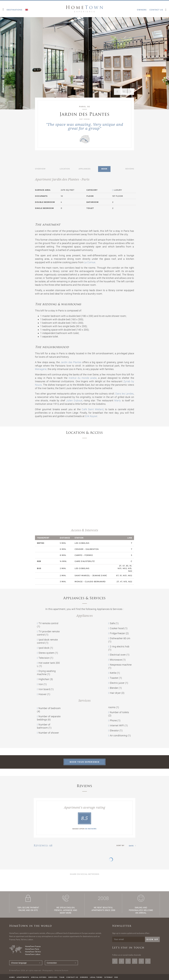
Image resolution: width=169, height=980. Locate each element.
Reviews (130, 169)
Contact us (72, 977)
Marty (118, 400)
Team (62, 977)
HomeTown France (33, 946)
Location (65, 169)
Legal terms (96, 977)
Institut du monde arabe (83, 378)
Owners (84, 977)
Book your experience (85, 762)
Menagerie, (41, 369)
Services (53, 977)
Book (104, 169)
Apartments (23, 977)
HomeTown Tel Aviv (33, 952)
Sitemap (109, 977)
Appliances (84, 169)
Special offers (39, 977)
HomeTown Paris (32, 949)
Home (12, 977)
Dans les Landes (124, 394)
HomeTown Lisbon (33, 954)
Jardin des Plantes (71, 362)
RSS (116, 977)
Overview (40, 169)
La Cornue (90, 262)
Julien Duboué (74, 400)
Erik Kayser (91, 416)
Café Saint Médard (93, 409)
